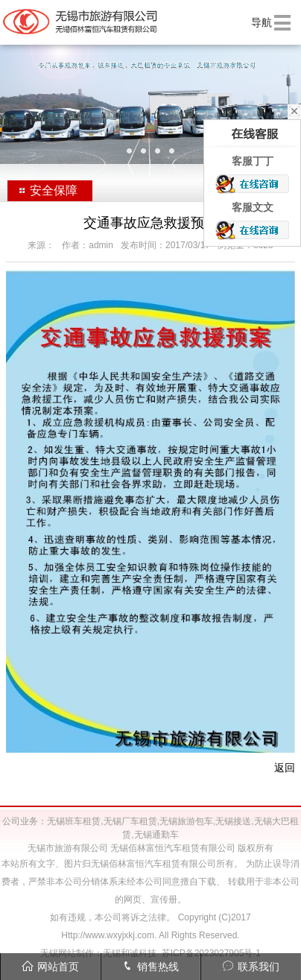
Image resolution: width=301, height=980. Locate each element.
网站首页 (50, 966)
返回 (285, 768)
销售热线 (150, 966)
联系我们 (251, 966)
